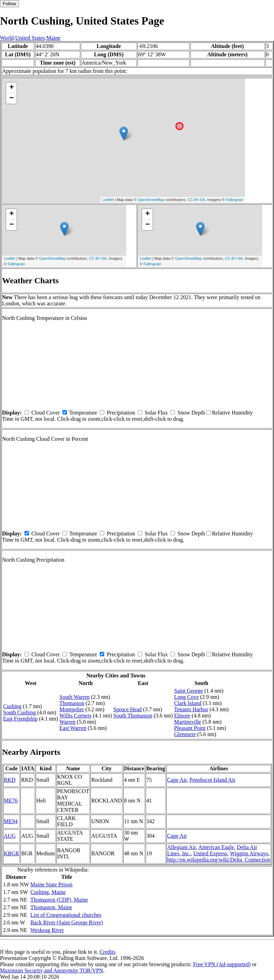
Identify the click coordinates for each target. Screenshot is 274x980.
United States (30, 38)
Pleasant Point (190, 728)
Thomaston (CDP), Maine (59, 900)
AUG (10, 836)
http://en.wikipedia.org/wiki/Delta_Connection (219, 860)
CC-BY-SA (196, 200)
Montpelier (72, 709)
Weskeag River (47, 930)
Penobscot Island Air (212, 780)
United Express (210, 853)
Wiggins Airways (249, 853)
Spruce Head (127, 709)
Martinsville (188, 722)
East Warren (73, 728)
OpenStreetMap (151, 200)
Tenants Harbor (191, 709)
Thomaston (72, 703)
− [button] (12, 98)
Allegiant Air (181, 847)
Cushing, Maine (48, 892)
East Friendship (20, 719)
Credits (107, 952)
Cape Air (177, 780)
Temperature (83, 413)
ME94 (11, 821)
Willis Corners (75, 716)
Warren (67, 722)
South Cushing (19, 712)
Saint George (189, 691)
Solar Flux (156, 413)
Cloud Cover (46, 413)
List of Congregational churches (66, 915)
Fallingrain (234, 200)
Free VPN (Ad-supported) (222, 964)
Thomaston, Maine (51, 907)
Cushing (12, 706)
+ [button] (12, 88)
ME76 (11, 801)
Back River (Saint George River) (67, 922)
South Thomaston (133, 716)
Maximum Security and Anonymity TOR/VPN (52, 971)
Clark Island (188, 703)
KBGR (11, 853)
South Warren (75, 697)
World (7, 38)
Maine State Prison (51, 884)
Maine (53, 38)
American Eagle (216, 847)
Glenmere (185, 734)
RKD (10, 780)
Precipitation (121, 413)
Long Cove (187, 697)
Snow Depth (191, 413)
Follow (9, 4)
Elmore (182, 716)
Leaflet (108, 200)
